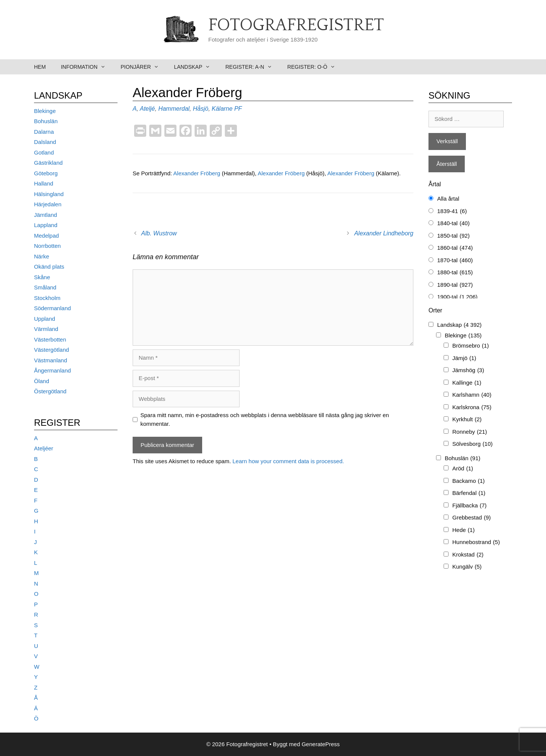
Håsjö (200, 109)
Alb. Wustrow (159, 233)
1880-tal (455, 273)
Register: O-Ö (315, 67)
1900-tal (457, 297)
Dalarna (44, 132)
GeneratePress (321, 744)
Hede (463, 530)
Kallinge (467, 383)
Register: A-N (252, 67)
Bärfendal (469, 493)
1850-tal (453, 236)
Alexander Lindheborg (384, 233)
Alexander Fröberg (198, 173)
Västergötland (52, 350)
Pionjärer (143, 67)
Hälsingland (49, 194)
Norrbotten (47, 246)
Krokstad (468, 555)
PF (238, 109)
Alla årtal (448, 199)
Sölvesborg (473, 444)
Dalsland (45, 142)
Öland (42, 381)
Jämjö (464, 358)
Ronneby (470, 432)
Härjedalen (48, 204)
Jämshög (468, 370)
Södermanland (53, 308)
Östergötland (50, 391)
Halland (44, 183)
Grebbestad (472, 518)
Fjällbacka (469, 506)
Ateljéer (44, 448)
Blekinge (45, 111)
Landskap (196, 67)
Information (87, 67)
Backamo (469, 481)
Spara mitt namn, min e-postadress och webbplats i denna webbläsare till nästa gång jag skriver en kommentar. (265, 419)
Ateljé (147, 109)
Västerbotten (50, 339)
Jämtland (46, 215)
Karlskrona (472, 407)
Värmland (46, 329)
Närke (42, 256)
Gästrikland (48, 163)
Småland (45, 287)
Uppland (45, 319)
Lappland (46, 225)
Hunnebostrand (476, 542)
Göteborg (46, 173)
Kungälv (467, 567)
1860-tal (455, 248)
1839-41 (452, 211)
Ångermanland (53, 370)
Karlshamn (472, 395)
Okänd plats (49, 267)
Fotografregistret (296, 25)
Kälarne (222, 109)
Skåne (42, 277)
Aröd (463, 469)
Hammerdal (174, 109)
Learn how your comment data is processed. (288, 461)
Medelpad (46, 236)
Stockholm (47, 298)
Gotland (44, 152)
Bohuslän (46, 121)
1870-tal (455, 261)
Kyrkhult (467, 420)
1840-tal (453, 223)
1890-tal (455, 285)
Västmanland (51, 360)
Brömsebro (471, 346)
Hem (40, 67)
